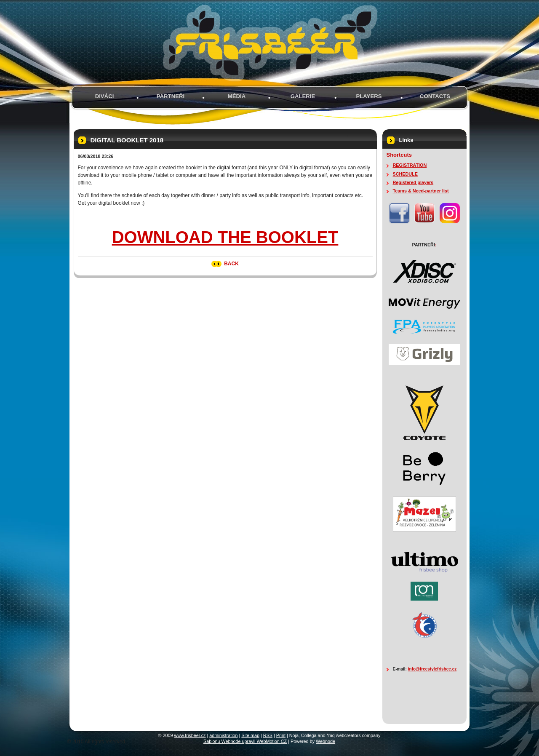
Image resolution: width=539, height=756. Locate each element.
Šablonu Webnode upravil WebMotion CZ (245, 741)
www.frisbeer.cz (190, 735)
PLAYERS (369, 96)
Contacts (435, 96)
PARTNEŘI (171, 96)
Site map (250, 735)
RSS (268, 735)
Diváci (105, 96)
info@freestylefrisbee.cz (432, 669)
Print (281, 735)
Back (231, 264)
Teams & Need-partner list (421, 191)
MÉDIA (237, 96)
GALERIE (303, 96)
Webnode (326, 741)
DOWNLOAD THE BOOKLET (225, 237)
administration (223, 735)
